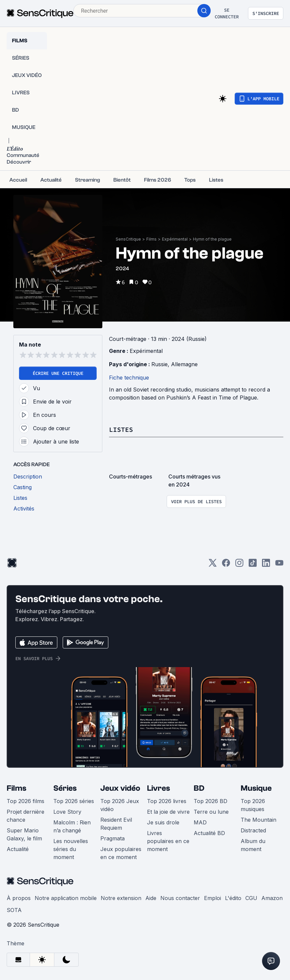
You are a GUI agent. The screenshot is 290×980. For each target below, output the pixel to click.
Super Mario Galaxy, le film (24, 834)
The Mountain (258, 820)
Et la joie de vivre (168, 812)
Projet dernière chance (25, 816)
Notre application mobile (66, 898)
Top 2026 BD (210, 801)
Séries (65, 788)
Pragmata (112, 838)
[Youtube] (279, 565)
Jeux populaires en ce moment (121, 853)
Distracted (253, 830)
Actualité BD (209, 833)
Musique (256, 788)
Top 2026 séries (74, 801)
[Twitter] (213, 565)
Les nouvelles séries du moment (71, 849)
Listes (121, 429)
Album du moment (253, 845)
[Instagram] (239, 565)
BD (199, 788)
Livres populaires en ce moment (168, 841)
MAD (200, 822)
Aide (151, 898)
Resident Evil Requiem (116, 824)
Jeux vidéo (120, 788)
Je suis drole (163, 822)
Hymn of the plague (212, 239)
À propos (19, 898)
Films (151, 239)
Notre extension (121, 898)
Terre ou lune (211, 812)
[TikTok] (253, 565)
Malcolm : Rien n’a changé (72, 826)
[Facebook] (226, 565)
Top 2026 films (25, 801)
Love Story (67, 812)
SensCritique (128, 239)
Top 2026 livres (167, 801)
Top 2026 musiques (253, 805)
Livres (158, 788)
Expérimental (175, 239)
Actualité (18, 849)
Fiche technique (129, 378)
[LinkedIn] (266, 565)
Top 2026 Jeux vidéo (120, 805)
